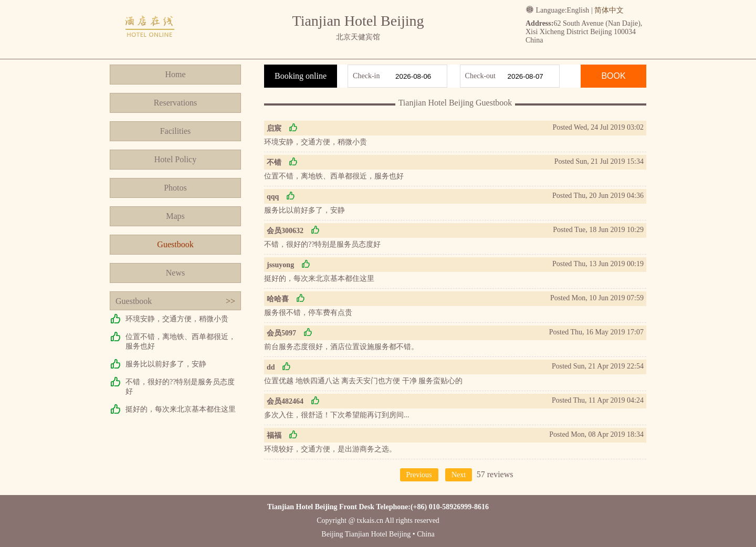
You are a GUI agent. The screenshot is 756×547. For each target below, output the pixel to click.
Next (459, 475)
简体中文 (609, 10)
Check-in (366, 76)
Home (175, 74)
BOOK (613, 76)
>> (230, 301)
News (175, 273)
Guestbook (175, 244)
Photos (175, 188)
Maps (175, 216)
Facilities (176, 131)
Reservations (176, 103)
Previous (419, 475)
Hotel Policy (175, 159)
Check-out (480, 76)
